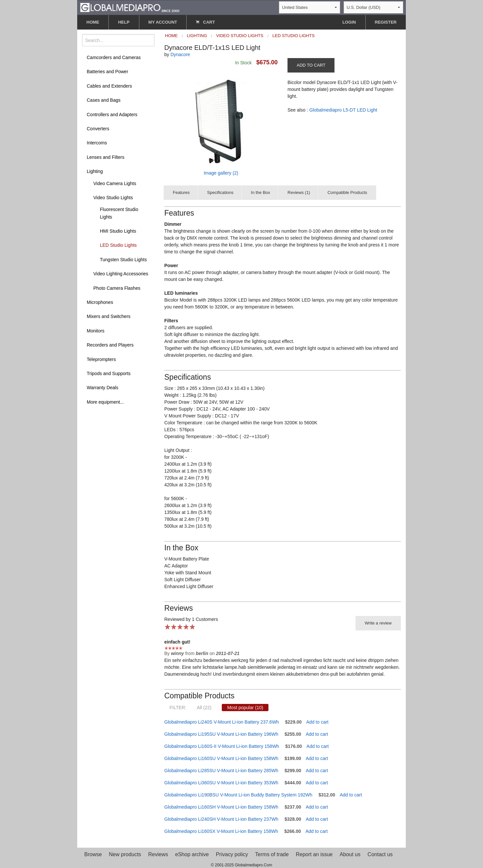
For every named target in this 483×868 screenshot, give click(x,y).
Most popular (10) (245, 708)
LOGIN (349, 22)
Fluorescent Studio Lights (119, 213)
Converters (98, 129)
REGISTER (386, 22)
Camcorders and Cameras (114, 57)
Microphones (100, 302)
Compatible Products (347, 192)
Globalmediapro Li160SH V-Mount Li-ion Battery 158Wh (221, 807)
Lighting (95, 171)
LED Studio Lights (118, 245)
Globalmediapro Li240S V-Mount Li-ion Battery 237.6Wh (222, 722)
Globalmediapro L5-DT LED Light (343, 110)
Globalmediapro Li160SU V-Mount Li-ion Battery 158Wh (221, 758)
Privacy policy (232, 854)
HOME (93, 22)
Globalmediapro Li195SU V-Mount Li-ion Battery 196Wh (221, 734)
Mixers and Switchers (109, 316)
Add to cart (317, 722)
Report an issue (314, 854)
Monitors (96, 331)
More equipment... (105, 402)
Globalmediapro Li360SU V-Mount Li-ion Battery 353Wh (221, 783)
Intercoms (97, 143)
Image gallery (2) (221, 173)
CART (205, 22)
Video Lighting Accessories (121, 274)
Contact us (380, 854)
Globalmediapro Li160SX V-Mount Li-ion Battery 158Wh (221, 831)
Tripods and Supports (109, 373)
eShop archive (192, 854)
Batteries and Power (107, 72)
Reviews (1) (299, 192)
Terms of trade (272, 854)
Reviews (158, 854)
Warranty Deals (103, 388)
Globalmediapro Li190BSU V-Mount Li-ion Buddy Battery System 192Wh (238, 795)
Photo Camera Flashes (117, 288)
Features (181, 192)
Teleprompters (101, 359)
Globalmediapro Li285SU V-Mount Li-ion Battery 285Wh (221, 771)
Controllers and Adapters (112, 115)
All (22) (204, 708)
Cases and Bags (104, 100)
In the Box (261, 192)
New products (125, 854)
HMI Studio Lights (118, 231)
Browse (93, 854)
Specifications (220, 192)
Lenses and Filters (105, 157)
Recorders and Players (110, 345)
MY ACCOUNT (163, 22)
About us (350, 854)
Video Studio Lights (113, 198)
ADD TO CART (311, 65)
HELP (124, 22)
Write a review (378, 623)
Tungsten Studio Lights (123, 260)
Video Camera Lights (115, 183)
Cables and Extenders (109, 86)
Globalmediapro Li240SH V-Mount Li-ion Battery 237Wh (221, 819)
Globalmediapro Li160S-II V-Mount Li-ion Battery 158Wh (222, 746)
